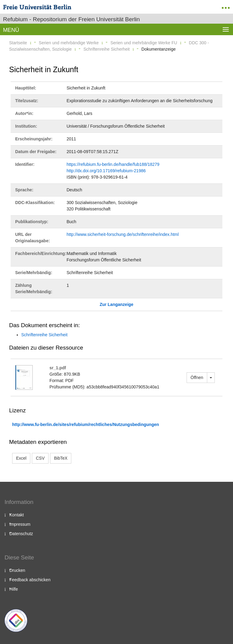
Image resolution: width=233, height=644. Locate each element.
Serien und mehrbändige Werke (69, 43)
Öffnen (197, 377)
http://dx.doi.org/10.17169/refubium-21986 (106, 171)
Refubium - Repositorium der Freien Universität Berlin (71, 19)
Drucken (17, 570)
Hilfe (14, 589)
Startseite (18, 43)
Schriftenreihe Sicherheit (107, 49)
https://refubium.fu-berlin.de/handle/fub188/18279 (113, 164)
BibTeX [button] (61, 458)
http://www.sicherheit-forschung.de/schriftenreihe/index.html (123, 234)
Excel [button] (21, 458)
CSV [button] (40, 458)
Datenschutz (21, 534)
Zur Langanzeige (116, 304)
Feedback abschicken (30, 580)
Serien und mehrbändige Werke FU (144, 43)
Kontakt (17, 515)
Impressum (20, 524)
